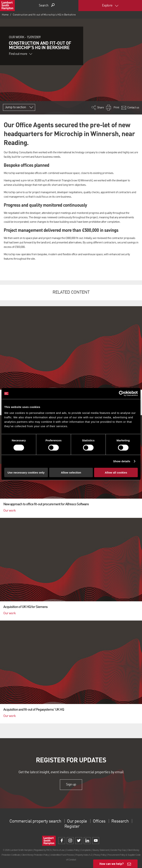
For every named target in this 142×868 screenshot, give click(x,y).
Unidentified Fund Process (62, 855)
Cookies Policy (72, 850)
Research (120, 821)
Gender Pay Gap (118, 850)
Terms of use (59, 850)
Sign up (71, 785)
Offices (99, 821)
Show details (122, 461)
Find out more (21, 54)
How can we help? (112, 864)
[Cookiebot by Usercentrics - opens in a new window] (122, 394)
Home (5, 15)
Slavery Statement (101, 850)
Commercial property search (35, 821)
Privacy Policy (100, 855)
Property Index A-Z (84, 855)
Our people (77, 821)
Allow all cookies (116, 472)
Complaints (86, 850)
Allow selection (71, 472)
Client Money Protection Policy (35, 855)
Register (72, 827)
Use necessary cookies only (26, 472)
